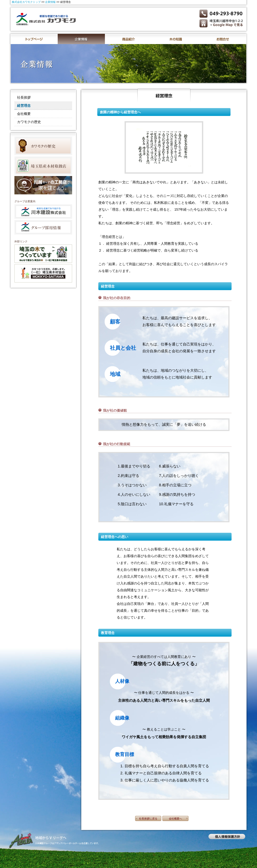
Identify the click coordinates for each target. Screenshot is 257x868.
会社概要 (24, 114)
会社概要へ (175, 819)
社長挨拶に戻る (148, 819)
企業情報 (50, 2)
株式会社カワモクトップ (26, 2)
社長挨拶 (24, 97)
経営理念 (24, 106)
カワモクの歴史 (29, 122)
